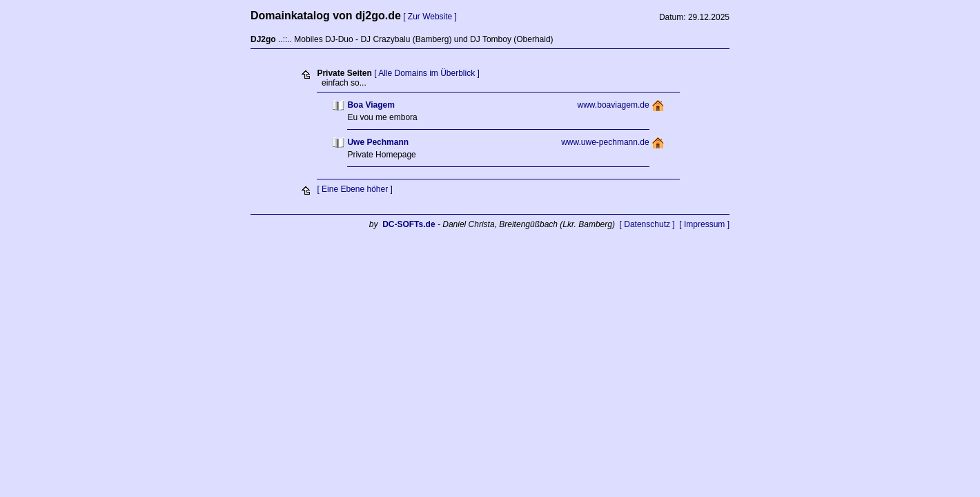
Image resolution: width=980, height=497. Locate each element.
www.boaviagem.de (614, 105)
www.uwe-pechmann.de (605, 142)
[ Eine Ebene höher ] (354, 189)
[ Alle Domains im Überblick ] (427, 73)
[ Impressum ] (704, 224)
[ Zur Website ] (430, 17)
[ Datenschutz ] (647, 224)
